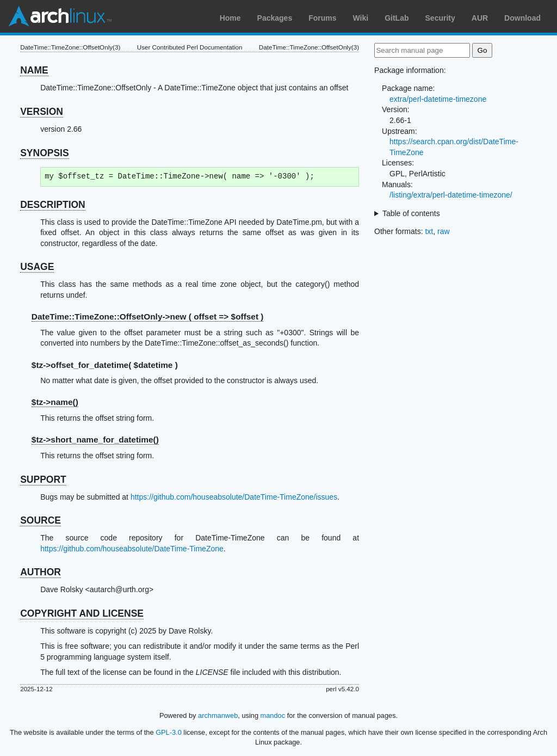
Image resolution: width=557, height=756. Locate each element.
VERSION (42, 112)
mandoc (273, 715)
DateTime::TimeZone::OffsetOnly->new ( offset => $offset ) (148, 316)
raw (444, 231)
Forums (322, 18)
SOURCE (41, 520)
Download (522, 18)
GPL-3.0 (169, 732)
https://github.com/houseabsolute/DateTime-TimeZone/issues (234, 497)
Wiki (361, 18)
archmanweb (218, 715)
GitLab (397, 18)
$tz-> (55, 402)
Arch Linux (60, 16)
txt (429, 231)
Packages (275, 18)
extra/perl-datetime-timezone (438, 99)
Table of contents (411, 213)
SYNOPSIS (44, 153)
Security (440, 18)
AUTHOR (41, 572)
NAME (34, 70)
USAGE (37, 267)
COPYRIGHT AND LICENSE (82, 613)
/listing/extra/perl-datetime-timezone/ (451, 195)
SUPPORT (43, 480)
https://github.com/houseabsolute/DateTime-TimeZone (132, 549)
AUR (480, 18)
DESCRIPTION (53, 205)
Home (230, 18)
